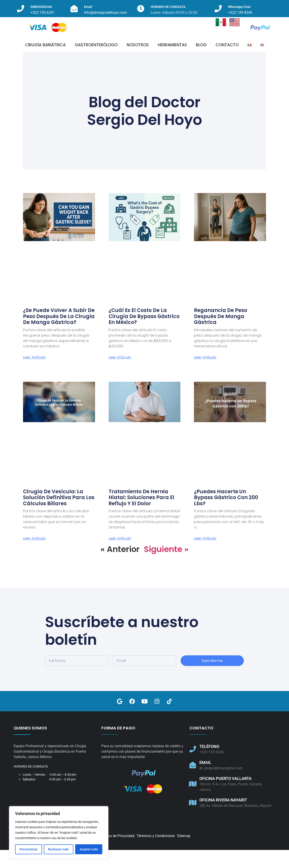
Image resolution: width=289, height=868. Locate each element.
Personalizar (29, 849)
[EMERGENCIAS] (21, 9)
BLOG (201, 63)
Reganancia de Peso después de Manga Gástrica (221, 334)
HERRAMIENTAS (172, 63)
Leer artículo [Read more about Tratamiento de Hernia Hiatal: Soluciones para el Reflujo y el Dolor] (120, 556)
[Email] (74, 9)
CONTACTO (227, 63)
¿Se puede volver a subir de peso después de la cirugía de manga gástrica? (59, 334)
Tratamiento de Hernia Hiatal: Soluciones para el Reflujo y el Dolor (141, 516)
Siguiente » (166, 567)
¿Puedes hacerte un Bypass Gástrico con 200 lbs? (226, 516)
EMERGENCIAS (41, 7)
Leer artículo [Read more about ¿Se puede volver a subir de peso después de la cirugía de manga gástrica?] (34, 375)
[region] (59, 833)
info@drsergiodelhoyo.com (105, 13)
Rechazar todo (58, 849)
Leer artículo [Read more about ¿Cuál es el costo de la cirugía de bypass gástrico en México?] (120, 375)
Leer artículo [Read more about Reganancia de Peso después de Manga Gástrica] (205, 375)
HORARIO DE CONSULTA (168, 7)
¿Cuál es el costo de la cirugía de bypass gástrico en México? (144, 334)
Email (88, 7)
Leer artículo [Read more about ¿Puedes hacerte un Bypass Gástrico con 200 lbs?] (205, 556)
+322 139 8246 (240, 13)
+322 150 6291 (43, 13)
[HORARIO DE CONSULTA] (141, 9)
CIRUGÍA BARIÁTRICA (45, 63)
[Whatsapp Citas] (218, 9)
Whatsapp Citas (239, 7)
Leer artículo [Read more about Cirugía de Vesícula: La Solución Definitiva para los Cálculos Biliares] (34, 556)
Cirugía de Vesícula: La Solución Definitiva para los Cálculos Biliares (59, 516)
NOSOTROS (138, 63)
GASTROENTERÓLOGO (96, 63)
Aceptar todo (89, 849)
